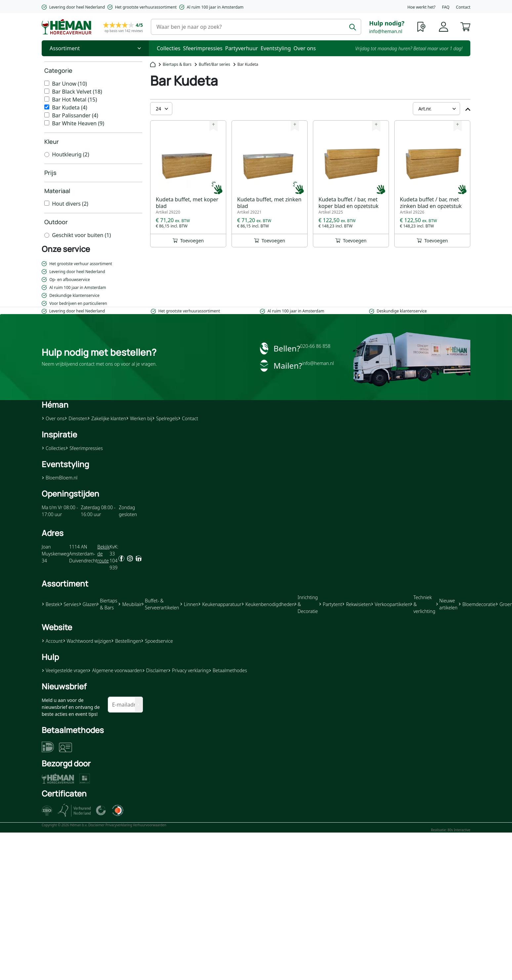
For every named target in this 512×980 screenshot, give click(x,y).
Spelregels (165, 418)
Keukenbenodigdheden (268, 604)
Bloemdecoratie (477, 604)
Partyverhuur (242, 48)
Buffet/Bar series (214, 64)
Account (52, 641)
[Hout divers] (47, 203)
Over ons (305, 48)
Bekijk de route (103, 554)
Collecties (169, 48)
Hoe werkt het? (422, 7)
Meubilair (130, 604)
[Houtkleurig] (47, 155)
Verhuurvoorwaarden (150, 825)
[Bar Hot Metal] (47, 99)
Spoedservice (157, 641)
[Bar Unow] (47, 83)
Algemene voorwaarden (115, 670)
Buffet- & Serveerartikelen (160, 604)
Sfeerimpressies (203, 48)
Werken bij (139, 418)
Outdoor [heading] (56, 222)
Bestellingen (126, 641)
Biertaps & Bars (177, 64)
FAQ (446, 7)
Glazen (88, 604)
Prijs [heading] (50, 173)
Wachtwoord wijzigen (87, 641)
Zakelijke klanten (107, 418)
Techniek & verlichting (423, 604)
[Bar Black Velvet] (47, 91)
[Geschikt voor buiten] (47, 235)
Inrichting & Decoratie (306, 604)
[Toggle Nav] (95, 48)
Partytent (330, 604)
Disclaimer (155, 670)
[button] (465, 26)
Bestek (51, 604)
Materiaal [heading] (57, 191)
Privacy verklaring (188, 670)
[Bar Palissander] (47, 115)
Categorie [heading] (58, 70)
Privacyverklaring (119, 825)
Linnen (189, 604)
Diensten (76, 418)
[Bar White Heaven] (47, 123)
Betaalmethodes (228, 670)
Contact (463, 7)
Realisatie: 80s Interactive (451, 830)
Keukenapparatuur (220, 604)
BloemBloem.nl (60, 478)
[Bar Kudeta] (47, 107)
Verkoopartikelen (391, 604)
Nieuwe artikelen (447, 604)
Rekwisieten (356, 604)
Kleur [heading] (52, 142)
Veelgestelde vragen (65, 670)
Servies (69, 604)
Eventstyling (276, 48)
